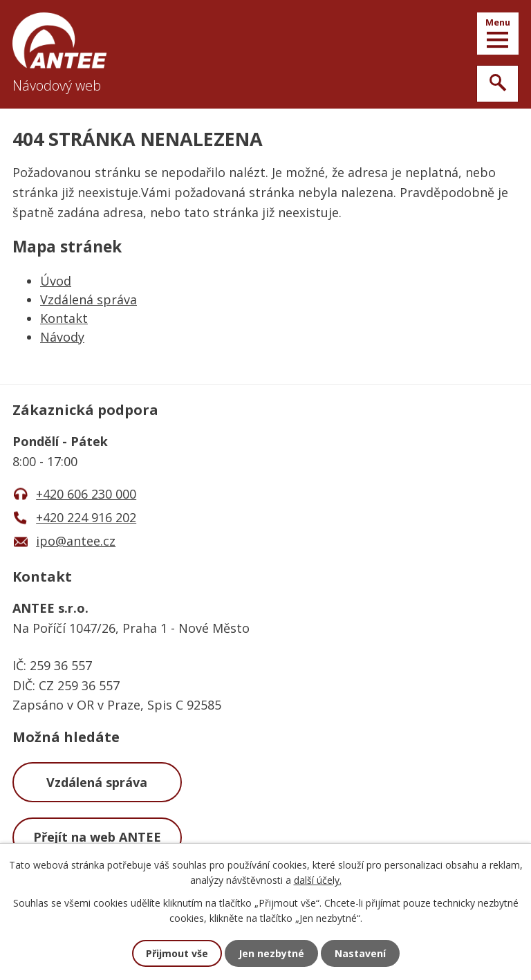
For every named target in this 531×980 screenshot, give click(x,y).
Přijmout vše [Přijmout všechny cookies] (177, 953)
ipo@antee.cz (76, 541)
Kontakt (64, 318)
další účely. (318, 880)
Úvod (56, 281)
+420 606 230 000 (86, 494)
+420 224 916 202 (86, 517)
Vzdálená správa (88, 299)
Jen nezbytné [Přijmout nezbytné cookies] (271, 953)
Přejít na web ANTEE (97, 837)
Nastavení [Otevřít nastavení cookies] (360, 953)
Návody (62, 337)
